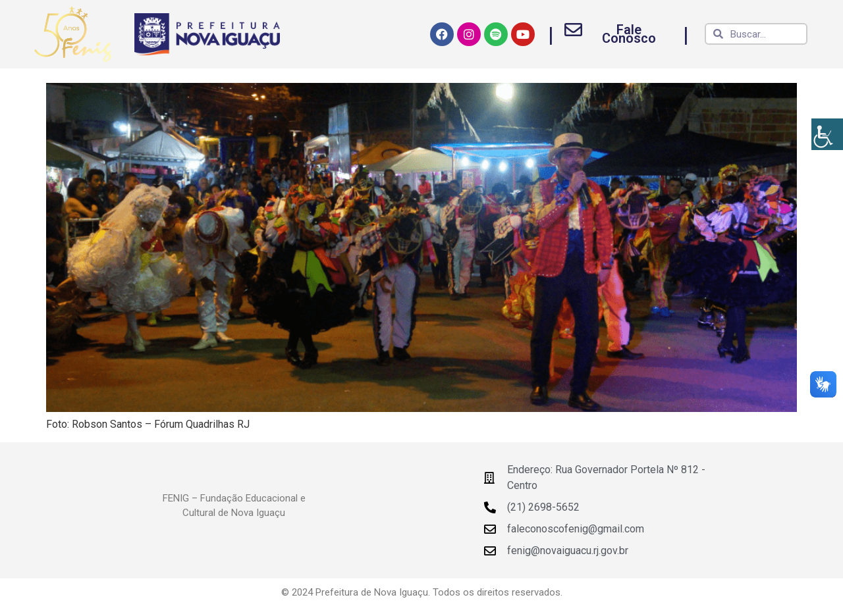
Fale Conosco (629, 34)
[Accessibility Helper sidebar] (827, 134)
